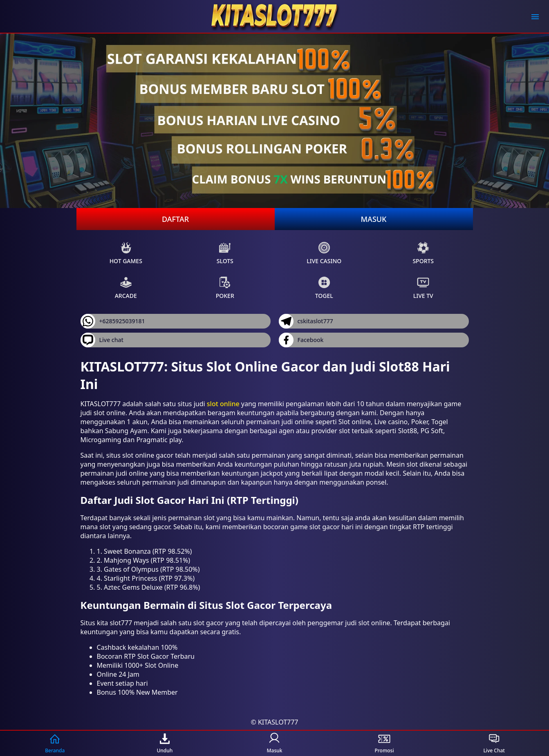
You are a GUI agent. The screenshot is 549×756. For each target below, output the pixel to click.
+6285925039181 (113, 321)
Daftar (175, 219)
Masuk (374, 219)
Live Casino (324, 253)
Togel (324, 288)
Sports (423, 253)
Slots (225, 253)
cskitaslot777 (306, 321)
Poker (225, 288)
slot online (223, 404)
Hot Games (126, 253)
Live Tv (423, 288)
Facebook (301, 340)
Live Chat (494, 743)
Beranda (55, 743)
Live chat (102, 340)
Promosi (384, 743)
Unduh (165, 743)
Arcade (126, 288)
